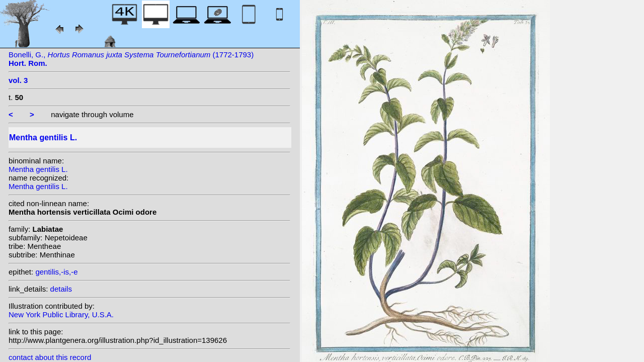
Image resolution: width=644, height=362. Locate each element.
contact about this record (50, 357)
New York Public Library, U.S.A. (61, 314)
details (61, 289)
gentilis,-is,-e (56, 272)
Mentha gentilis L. (38, 169)
